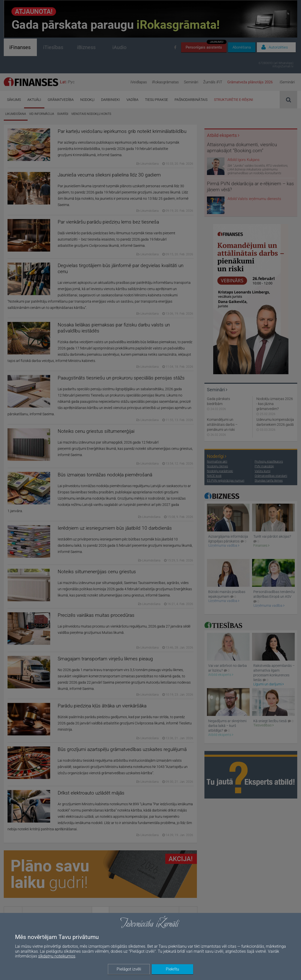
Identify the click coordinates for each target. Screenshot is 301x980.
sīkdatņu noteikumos (57, 956)
